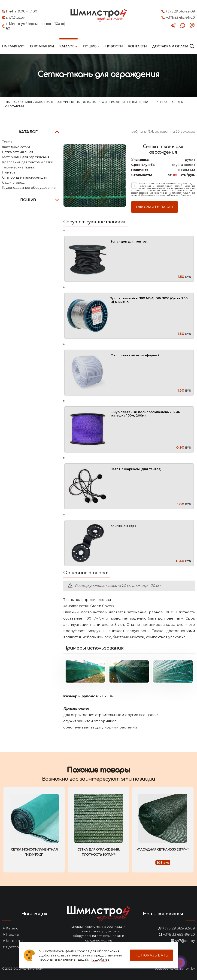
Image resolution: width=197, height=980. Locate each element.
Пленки (8, 172)
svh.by (190, 968)
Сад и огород (13, 183)
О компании (42, 46)
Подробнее (100, 959)
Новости (114, 46)
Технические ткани (18, 167)
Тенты (7, 142)
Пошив (90, 46)
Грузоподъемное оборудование (29, 188)
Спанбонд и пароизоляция (24, 177)
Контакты (137, 46)
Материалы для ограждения (26, 157)
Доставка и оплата (170, 46)
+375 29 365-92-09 (180, 11)
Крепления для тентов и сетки (28, 162)
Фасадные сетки (16, 147)
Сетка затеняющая (18, 152)
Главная (11, 102)
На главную (13, 46)
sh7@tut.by (15, 18)
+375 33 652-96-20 (180, 18)
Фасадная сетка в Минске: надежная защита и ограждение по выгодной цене (96, 102)
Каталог (67, 46)
